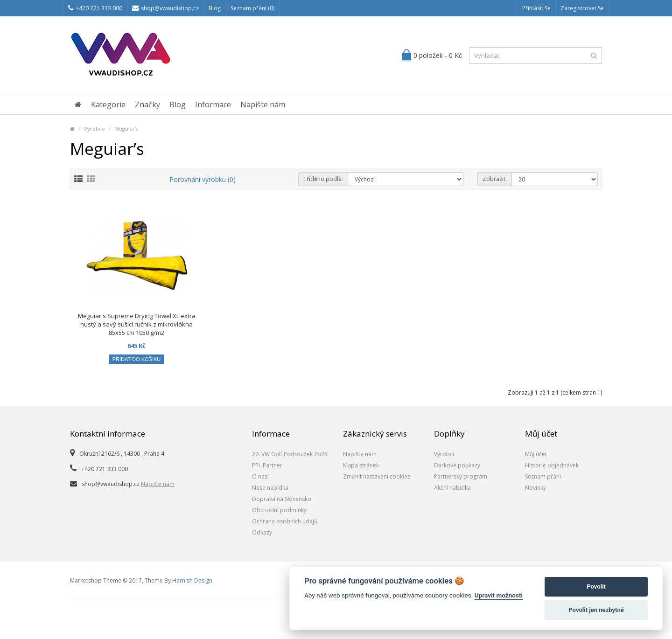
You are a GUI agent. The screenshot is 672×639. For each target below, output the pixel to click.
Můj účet (536, 454)
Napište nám (263, 104)
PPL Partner (267, 465)
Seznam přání (543, 476)
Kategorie (108, 104)
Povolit (596, 587)
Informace (213, 104)
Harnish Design (192, 580)
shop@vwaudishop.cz (165, 8)
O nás (260, 476)
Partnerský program (461, 476)
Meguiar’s (126, 128)
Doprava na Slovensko (282, 499)
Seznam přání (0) (252, 8)
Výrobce (94, 128)
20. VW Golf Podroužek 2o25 (290, 454)
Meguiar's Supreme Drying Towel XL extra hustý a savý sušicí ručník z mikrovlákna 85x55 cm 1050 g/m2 (137, 324)
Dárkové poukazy (457, 465)
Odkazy (262, 532)
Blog (215, 8)
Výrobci (444, 454)
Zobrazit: (495, 179)
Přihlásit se (536, 8)
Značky (147, 104)
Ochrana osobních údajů (285, 521)
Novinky (535, 488)
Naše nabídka (270, 488)
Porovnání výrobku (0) (203, 179)
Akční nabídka (452, 488)
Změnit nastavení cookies (377, 476)
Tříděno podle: (323, 179)
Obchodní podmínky (279, 510)
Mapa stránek (361, 465)
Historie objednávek (552, 465)
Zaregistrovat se (582, 8)
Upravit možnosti (499, 595)
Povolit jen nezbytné (596, 610)
